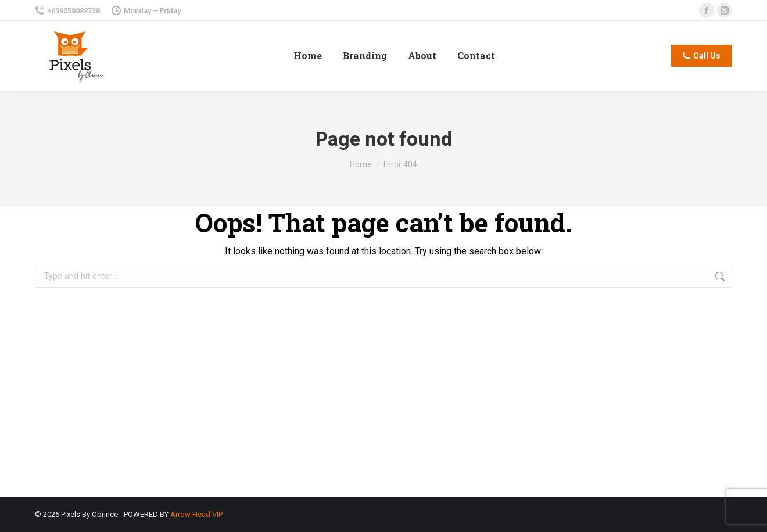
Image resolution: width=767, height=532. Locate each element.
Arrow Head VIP (196, 514)
